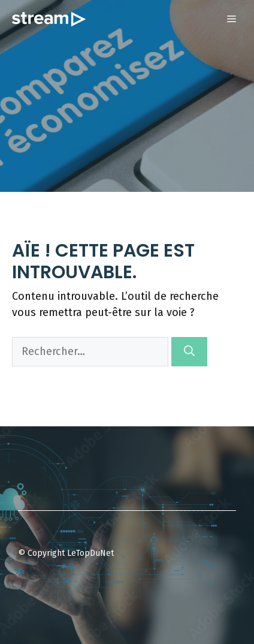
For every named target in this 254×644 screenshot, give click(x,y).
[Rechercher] (189, 352)
